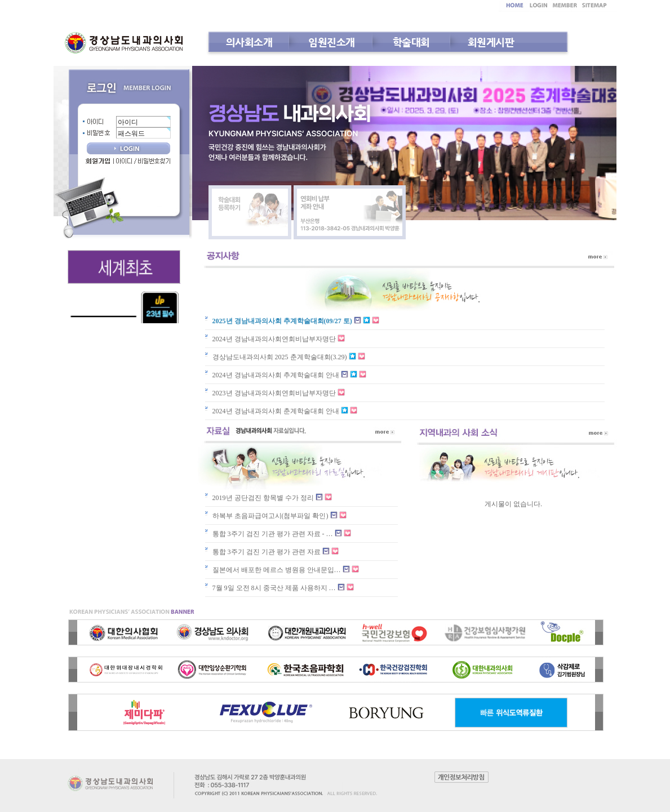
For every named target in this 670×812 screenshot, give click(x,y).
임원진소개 (332, 42)
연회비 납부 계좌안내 (350, 212)
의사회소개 (249, 42)
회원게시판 (491, 42)
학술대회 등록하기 (250, 212)
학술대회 (411, 42)
